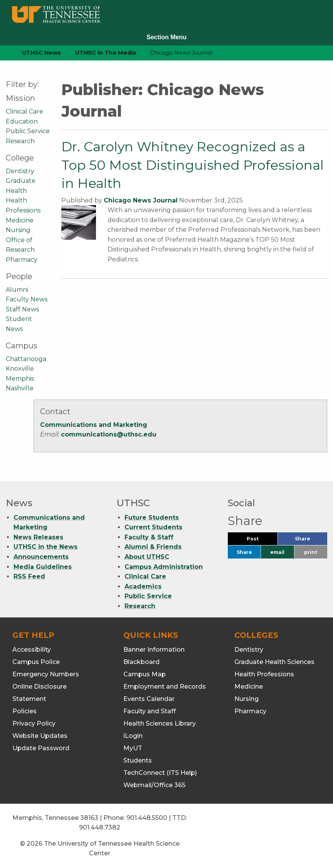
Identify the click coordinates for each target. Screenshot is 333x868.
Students (138, 760)
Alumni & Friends (153, 547)
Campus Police (36, 662)
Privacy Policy (34, 723)
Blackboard (141, 662)
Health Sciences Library (160, 723)
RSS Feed (29, 576)
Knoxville (20, 369)
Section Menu (166, 37)
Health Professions (264, 674)
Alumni (17, 290)
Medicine (20, 220)
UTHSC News (41, 53)
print (311, 552)
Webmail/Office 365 (154, 785)
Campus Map (145, 674)
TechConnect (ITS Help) (160, 773)
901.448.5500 (147, 818)
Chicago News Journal (141, 200)
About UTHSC (147, 557)
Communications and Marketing (94, 425)
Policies (24, 711)
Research (20, 141)
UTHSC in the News (45, 547)
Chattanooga (26, 359)
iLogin (133, 736)
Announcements (41, 557)
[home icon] (4, 53)
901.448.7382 (100, 827)
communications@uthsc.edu (109, 434)
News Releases (38, 537)
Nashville (20, 388)
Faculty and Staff (150, 711)
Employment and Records (165, 687)
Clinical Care (24, 111)
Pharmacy (22, 260)
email (277, 552)
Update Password (41, 748)
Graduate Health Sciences (274, 662)
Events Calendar (149, 699)
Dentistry (20, 171)
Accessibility (32, 650)
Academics (143, 586)
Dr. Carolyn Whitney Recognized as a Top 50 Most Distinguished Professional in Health (193, 165)
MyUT (133, 748)
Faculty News (27, 299)
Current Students (153, 527)
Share (311, 541)
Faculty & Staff (149, 537)
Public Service (28, 131)
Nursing (18, 230)
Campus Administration (164, 567)
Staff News (22, 309)
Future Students (152, 518)
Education (22, 121)
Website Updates (40, 736)
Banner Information (154, 650)
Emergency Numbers (46, 674)
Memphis (20, 379)
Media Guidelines (43, 567)
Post (262, 541)
